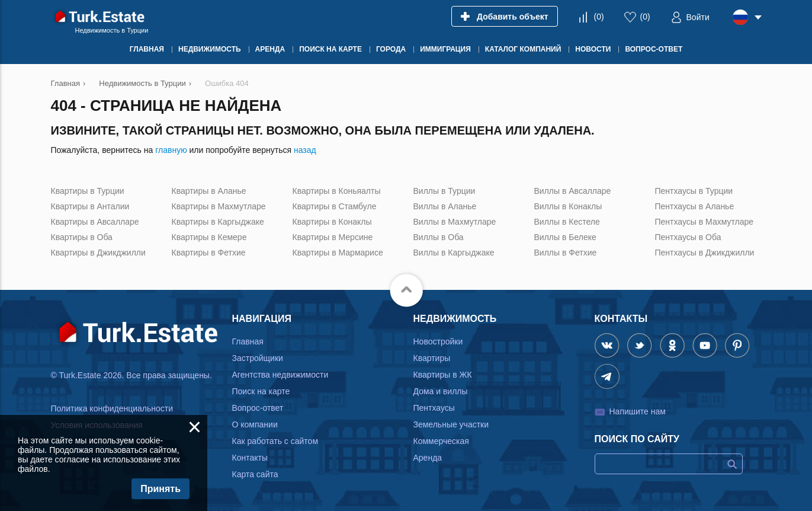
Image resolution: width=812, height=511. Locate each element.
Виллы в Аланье (445, 206)
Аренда (428, 458)
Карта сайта (255, 474)
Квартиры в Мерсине (333, 237)
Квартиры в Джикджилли (98, 253)
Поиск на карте (261, 391)
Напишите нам (638, 411)
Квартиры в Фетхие (209, 253)
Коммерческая (441, 441)
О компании (255, 424)
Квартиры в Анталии (90, 206)
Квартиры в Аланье (209, 191)
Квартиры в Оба (82, 237)
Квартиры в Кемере (209, 237)
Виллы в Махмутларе (455, 222)
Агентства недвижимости (280, 375)
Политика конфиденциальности (112, 408)
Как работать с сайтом (275, 441)
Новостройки (438, 341)
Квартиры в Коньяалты (337, 191)
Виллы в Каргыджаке (454, 253)
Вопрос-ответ (258, 408)
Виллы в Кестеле (567, 222)
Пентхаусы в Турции (694, 191)
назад (305, 150)
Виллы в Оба (439, 237)
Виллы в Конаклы (568, 206)
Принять (161, 489)
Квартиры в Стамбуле (335, 206)
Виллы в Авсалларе (573, 191)
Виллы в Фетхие (566, 253)
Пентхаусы (434, 408)
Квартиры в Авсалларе (95, 222)
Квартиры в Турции (88, 191)
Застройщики (258, 358)
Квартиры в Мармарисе (338, 253)
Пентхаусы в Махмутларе (705, 222)
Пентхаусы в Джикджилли (705, 253)
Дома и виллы (441, 391)
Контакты (250, 458)
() (598, 17)
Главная (248, 341)
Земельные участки (451, 424)
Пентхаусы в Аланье (695, 206)
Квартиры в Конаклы (332, 222)
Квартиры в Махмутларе (219, 206)
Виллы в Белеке (565, 237)
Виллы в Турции (444, 191)
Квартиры (432, 358)
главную (171, 150)
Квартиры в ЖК (443, 375)
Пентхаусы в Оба (688, 237)
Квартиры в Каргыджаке (218, 222)
